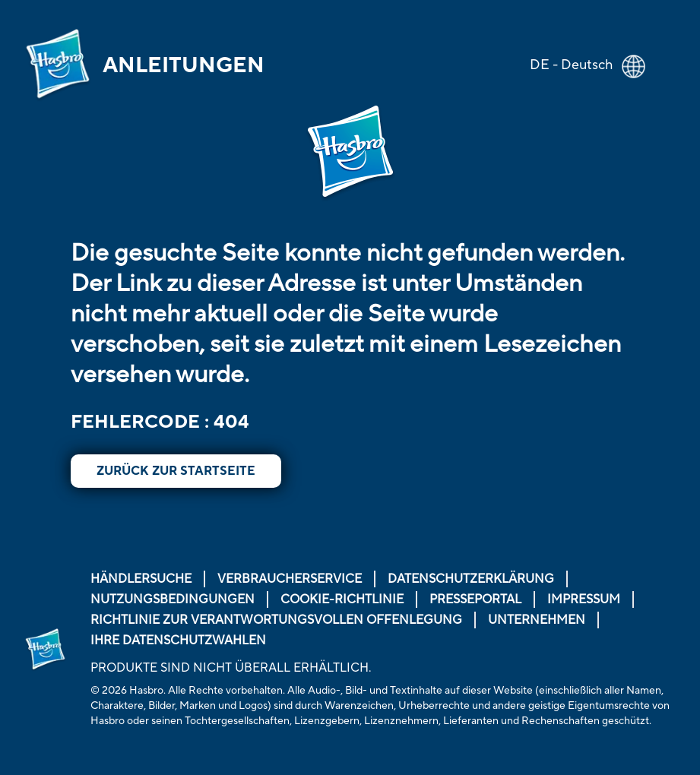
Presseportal (475, 599)
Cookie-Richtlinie (342, 599)
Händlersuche (141, 579)
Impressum (584, 599)
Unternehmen (537, 620)
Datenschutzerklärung (471, 579)
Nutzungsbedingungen (173, 599)
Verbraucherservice (290, 579)
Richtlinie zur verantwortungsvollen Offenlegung (276, 620)
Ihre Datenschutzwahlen (178, 641)
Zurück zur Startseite (176, 471)
